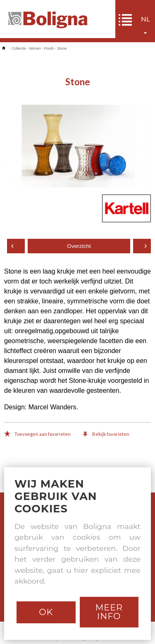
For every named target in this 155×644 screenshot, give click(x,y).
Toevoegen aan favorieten (37, 435)
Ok (46, 612)
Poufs (49, 48)
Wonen (35, 48)
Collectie (19, 48)
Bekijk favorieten (106, 435)
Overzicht (79, 246)
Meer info (109, 612)
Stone (62, 48)
